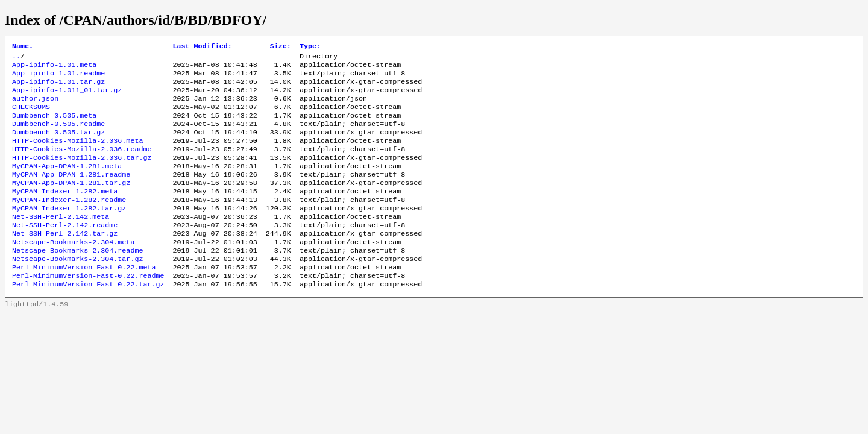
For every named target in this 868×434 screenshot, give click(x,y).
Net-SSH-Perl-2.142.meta (61, 242)
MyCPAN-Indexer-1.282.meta (65, 213)
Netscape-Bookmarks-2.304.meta (73, 271)
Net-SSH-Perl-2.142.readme (65, 251)
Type (310, 47)
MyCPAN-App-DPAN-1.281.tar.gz (71, 203)
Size (281, 47)
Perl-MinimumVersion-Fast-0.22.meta (84, 300)
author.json (35, 107)
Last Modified (202, 47)
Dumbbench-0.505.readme (58, 136)
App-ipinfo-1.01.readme (58, 78)
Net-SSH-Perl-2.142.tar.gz (65, 261)
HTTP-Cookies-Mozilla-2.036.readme (82, 165)
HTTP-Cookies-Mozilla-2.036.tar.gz (82, 174)
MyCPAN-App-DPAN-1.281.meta (67, 184)
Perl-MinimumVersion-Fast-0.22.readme (88, 309)
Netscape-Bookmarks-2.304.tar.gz (77, 290)
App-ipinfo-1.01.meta (54, 68)
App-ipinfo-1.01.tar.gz (58, 87)
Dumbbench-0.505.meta (54, 126)
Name (23, 47)
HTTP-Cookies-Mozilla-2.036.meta (77, 155)
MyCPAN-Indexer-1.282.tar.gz (69, 232)
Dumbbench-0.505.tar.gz (58, 145)
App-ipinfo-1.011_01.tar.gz (67, 97)
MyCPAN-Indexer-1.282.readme (69, 222)
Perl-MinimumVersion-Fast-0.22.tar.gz (88, 319)
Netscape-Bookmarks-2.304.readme (77, 280)
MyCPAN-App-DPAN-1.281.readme (71, 193)
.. (16, 58)
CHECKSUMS (31, 116)
